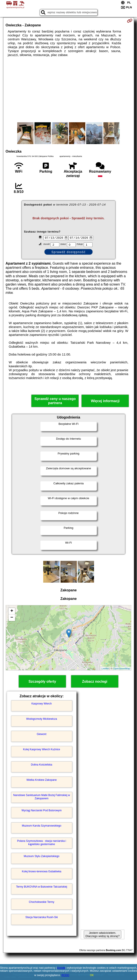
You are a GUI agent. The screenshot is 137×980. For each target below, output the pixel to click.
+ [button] (12, 612)
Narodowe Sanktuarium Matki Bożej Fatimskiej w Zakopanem (42, 797)
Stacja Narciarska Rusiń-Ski (42, 918)
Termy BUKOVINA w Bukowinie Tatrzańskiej (42, 887)
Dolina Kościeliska (42, 765)
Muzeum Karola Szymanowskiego (42, 826)
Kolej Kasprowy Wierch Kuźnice (42, 750)
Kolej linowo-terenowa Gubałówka (42, 872)
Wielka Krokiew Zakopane (42, 781)
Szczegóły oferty (42, 682)
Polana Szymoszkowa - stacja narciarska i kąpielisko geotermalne (42, 843)
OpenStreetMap (122, 669)
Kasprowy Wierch (42, 704)
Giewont (42, 735)
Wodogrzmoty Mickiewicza (42, 720)
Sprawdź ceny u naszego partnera (55, 401)
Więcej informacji (105, 401)
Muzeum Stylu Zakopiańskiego (42, 857)
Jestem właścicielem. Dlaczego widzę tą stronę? (103, 935)
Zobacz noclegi (95, 682)
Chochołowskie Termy (42, 903)
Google (61, 968)
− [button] (12, 618)
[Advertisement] (69, 90)
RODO (65, 975)
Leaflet (105, 669)
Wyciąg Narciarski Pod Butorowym (42, 811)
